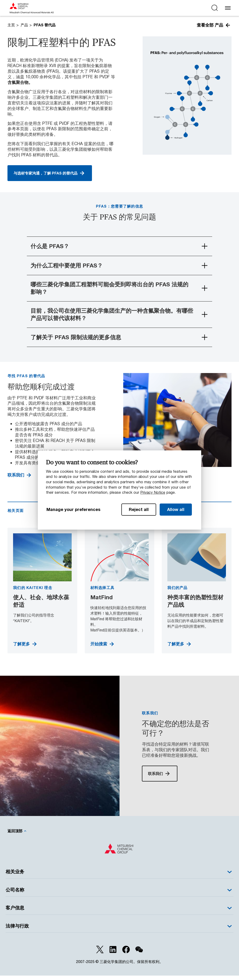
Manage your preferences (73, 509)
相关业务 (119, 876)
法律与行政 (119, 930)
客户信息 (119, 912)
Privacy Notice (153, 492)
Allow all (176, 509)
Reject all (139, 509)
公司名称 (119, 894)
